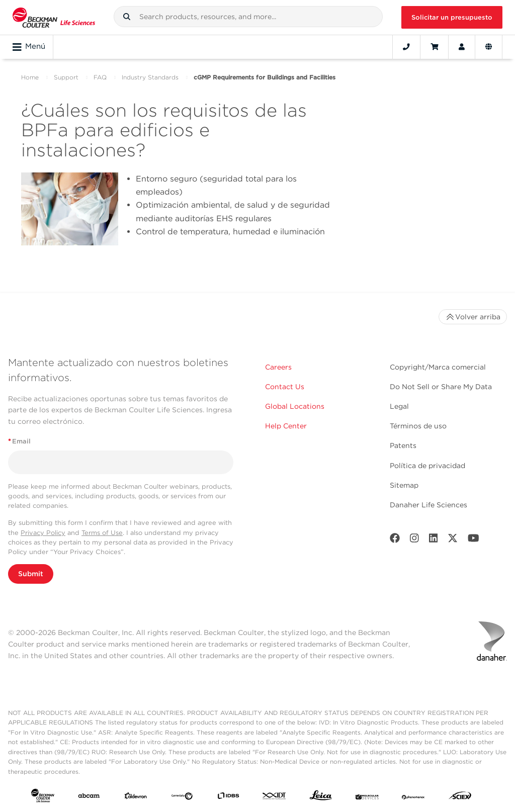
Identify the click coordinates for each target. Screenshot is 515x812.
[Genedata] (182, 797)
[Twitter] (453, 540)
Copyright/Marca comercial (438, 367)
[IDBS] (228, 797)
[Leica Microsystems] (321, 798)
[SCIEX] (460, 798)
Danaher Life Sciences (428, 505)
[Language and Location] (489, 47)
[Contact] (406, 47)
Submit (31, 574)
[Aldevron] (136, 797)
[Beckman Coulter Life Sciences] (54, 17)
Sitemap (404, 485)
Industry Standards (150, 77)
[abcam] (89, 797)
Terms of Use (102, 533)
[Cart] (434, 47)
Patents (403, 445)
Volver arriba (473, 317)
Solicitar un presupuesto (452, 17)
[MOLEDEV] (367, 797)
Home (30, 77)
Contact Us (285, 387)
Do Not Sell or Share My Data (441, 387)
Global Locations (295, 406)
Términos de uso (418, 426)
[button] (127, 17)
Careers (278, 367)
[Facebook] (395, 540)
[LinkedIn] (434, 540)
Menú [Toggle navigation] (29, 47)
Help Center (286, 426)
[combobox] (248, 17)
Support (66, 77)
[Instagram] (414, 540)
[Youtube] (474, 540)
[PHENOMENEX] (413, 797)
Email (19, 441)
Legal (399, 406)
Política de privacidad (427, 466)
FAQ (100, 77)
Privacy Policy (43, 533)
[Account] (462, 47)
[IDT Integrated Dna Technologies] (275, 797)
